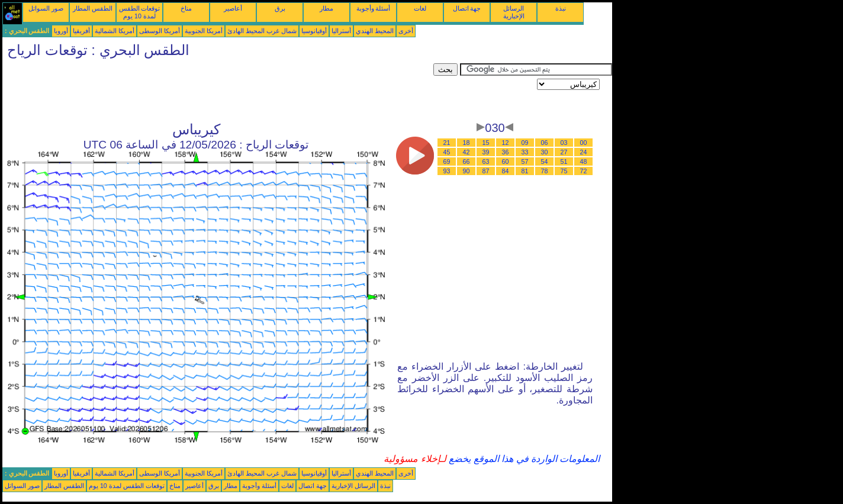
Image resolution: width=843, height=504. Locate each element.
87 (486, 171)
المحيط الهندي (375, 31)
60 (506, 161)
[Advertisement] (218, 90)
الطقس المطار (93, 8)
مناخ (186, 8)
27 (564, 152)
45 (447, 152)
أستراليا (341, 31)
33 (525, 152)
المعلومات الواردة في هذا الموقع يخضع (523, 459)
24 (584, 152)
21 (447, 143)
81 (525, 171)
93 (447, 171)
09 (525, 143)
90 (466, 171)
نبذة (561, 8)
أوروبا (61, 31)
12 (506, 143)
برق (280, 8)
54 (545, 161)
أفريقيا (81, 31)
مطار (326, 8)
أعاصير (233, 8)
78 (545, 171)
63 (486, 161)
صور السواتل (46, 8)
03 (564, 143)
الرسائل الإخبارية (514, 12)
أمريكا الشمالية (115, 31)
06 (545, 143)
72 (584, 171)
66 (466, 161)
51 (564, 161)
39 (486, 152)
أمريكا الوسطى (160, 31)
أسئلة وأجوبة (374, 8)
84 (506, 171)
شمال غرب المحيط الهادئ (262, 31)
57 (525, 161)
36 (506, 152)
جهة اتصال (467, 8)
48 (584, 161)
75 (564, 171)
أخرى (406, 31)
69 (447, 161)
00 (584, 143)
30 (545, 152)
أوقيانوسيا (314, 31)
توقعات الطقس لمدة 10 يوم (140, 12)
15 (486, 143)
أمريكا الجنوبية (204, 31)
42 (466, 152)
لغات (420, 8)
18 (466, 143)
